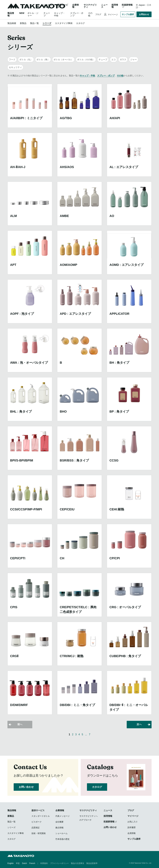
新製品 (23, 23)
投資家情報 (127, 5)
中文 (18, 863)
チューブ (103, 59)
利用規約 (44, 863)
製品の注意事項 (77, 863)
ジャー (134, 59)
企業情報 (60, 810)
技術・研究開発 (39, 833)
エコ (114, 59)
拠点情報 (59, 828)
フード (12, 59)
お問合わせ (144, 14)
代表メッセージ (62, 816)
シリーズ (47, 23)
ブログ (98, 14)
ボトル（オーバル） (63, 59)
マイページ (112, 15)
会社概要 (59, 822)
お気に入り (133, 822)
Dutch (24, 863)
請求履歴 (132, 827)
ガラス (123, 59)
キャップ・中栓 (87, 76)
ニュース (104, 6)
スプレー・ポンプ (106, 76)
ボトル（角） (43, 59)
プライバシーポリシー (59, 863)
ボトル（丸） (26, 59)
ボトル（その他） (86, 59)
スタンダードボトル (41, 816)
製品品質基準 (92, 863)
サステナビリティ (90, 6)
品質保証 (36, 828)
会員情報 (132, 833)
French (32, 863)
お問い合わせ (26, 787)
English (10, 863)
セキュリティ (15, 67)
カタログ (80, 23)
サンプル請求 (128, 14)
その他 (120, 76)
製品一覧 (34, 23)
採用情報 (115, 6)
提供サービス (38, 810)
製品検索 (12, 23)
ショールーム (48, 6)
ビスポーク (37, 822)
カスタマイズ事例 (64, 23)
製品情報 (12, 810)
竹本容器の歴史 (62, 839)
